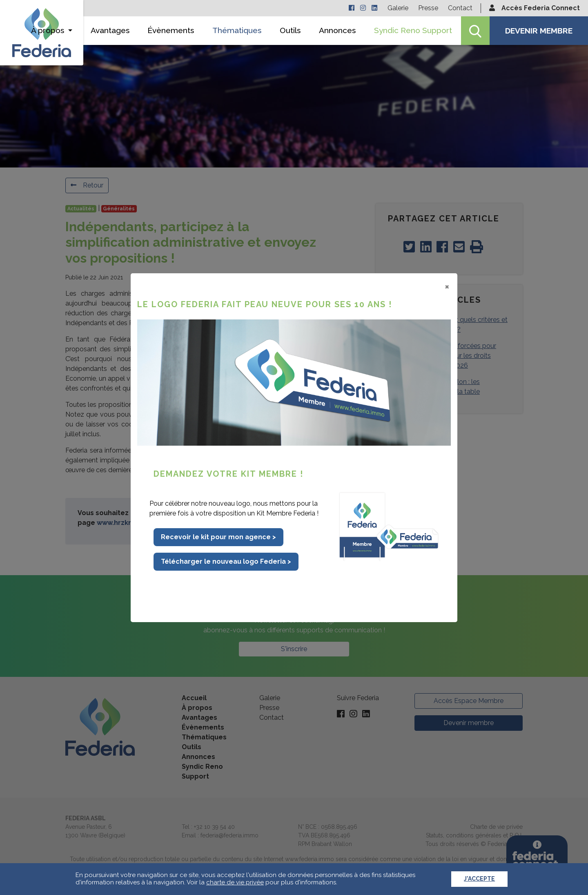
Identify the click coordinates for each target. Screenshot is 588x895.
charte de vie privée (235, 882)
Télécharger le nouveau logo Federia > (226, 561)
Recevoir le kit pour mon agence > (218, 537)
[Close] (447, 286)
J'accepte (479, 879)
